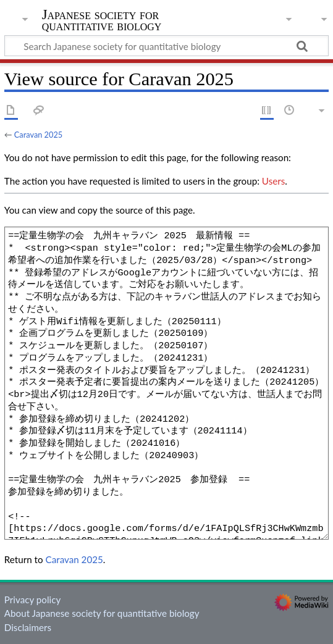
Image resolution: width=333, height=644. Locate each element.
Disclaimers (28, 627)
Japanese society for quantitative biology (102, 21)
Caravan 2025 (38, 135)
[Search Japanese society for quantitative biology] (166, 46)
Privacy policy (32, 600)
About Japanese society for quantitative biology (102, 613)
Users (273, 181)
